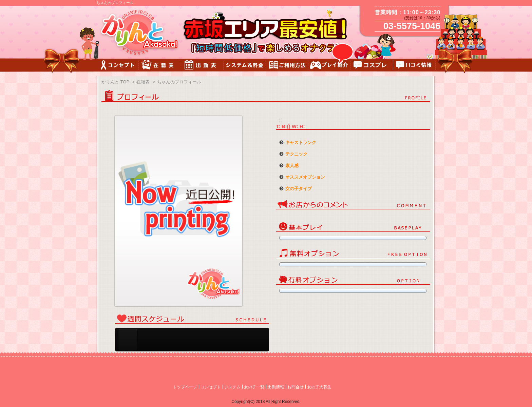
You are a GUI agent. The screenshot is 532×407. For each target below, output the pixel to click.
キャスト (160, 66)
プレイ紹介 (330, 66)
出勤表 (202, 66)
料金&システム (245, 66)
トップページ (185, 387)
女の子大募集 (319, 387)
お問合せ (296, 387)
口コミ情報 (414, 66)
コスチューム (372, 66)
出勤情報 (276, 387)
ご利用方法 (287, 66)
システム (232, 387)
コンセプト (118, 66)
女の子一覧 (254, 387)
